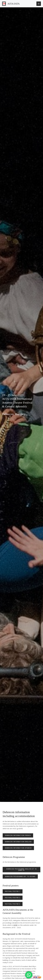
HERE (15, 925)
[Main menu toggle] (39, 4)
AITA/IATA (14, 4)
